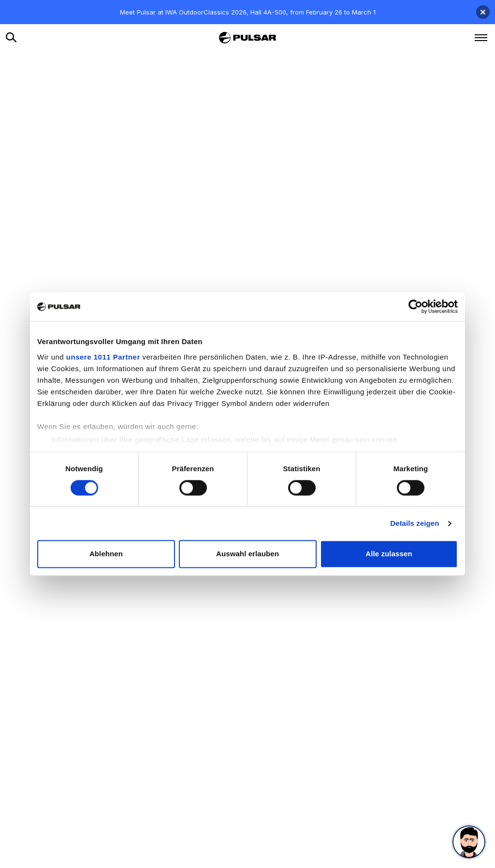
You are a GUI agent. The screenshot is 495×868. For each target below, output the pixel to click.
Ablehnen (106, 554)
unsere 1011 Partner (103, 357)
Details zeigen (415, 523)
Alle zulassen (389, 554)
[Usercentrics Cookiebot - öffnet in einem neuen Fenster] (415, 306)
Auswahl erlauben (247, 554)
